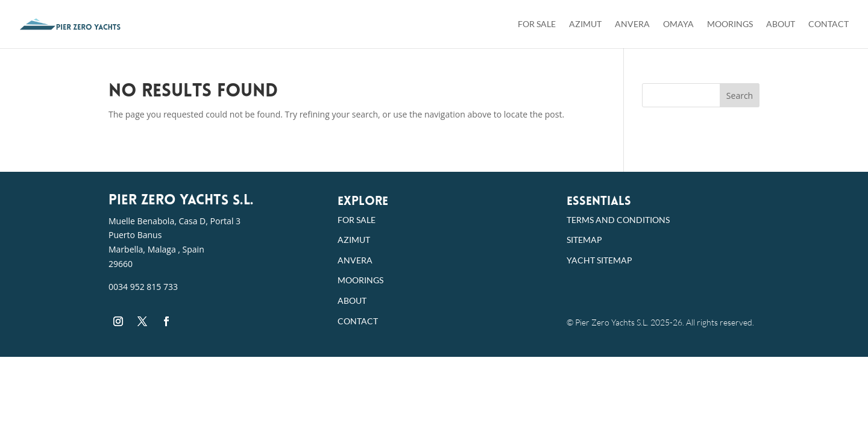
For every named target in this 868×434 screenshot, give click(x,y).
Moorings (730, 24)
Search (740, 96)
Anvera (632, 24)
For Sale (537, 24)
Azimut (585, 24)
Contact (829, 24)
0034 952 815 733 (143, 287)
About (781, 24)
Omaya (678, 24)
